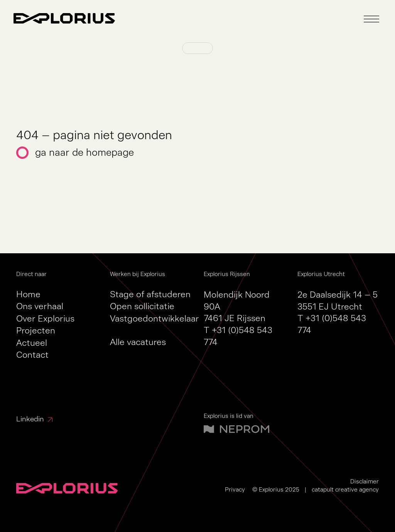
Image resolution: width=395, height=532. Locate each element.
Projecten (36, 331)
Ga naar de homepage (84, 153)
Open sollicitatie (142, 306)
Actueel (32, 343)
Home (28, 294)
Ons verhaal (40, 306)
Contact (32, 355)
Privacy (235, 489)
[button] (371, 19)
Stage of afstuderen (150, 294)
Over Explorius (45, 319)
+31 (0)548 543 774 (238, 336)
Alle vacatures (138, 342)
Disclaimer (365, 481)
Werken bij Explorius (138, 274)
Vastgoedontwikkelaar (154, 319)
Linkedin (30, 419)
